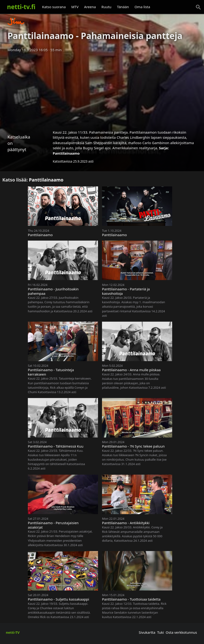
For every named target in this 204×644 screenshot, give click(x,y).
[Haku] (198, 7)
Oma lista (142, 7)
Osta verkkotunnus (181, 632)
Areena (90, 7)
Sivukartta (147, 632)
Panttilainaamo (66, 153)
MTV (75, 7)
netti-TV (13, 632)
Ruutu (107, 7)
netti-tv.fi (21, 7)
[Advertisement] (102, 89)
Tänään (123, 7)
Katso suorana (54, 7)
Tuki (161, 632)
